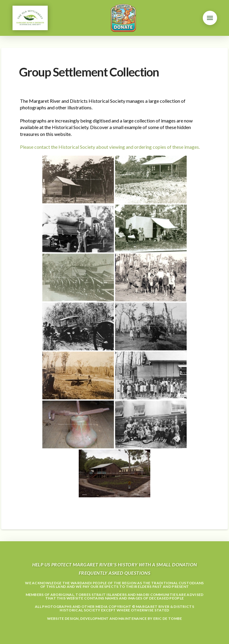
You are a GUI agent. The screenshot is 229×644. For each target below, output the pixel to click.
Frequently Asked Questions (114, 573)
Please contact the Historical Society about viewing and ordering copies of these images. (110, 147)
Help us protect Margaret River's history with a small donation (115, 564)
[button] (210, 18)
